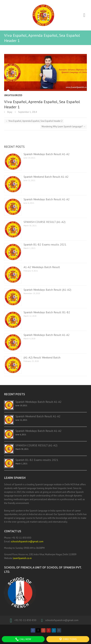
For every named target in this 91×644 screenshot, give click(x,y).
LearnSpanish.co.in (22, 558)
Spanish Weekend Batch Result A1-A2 (46, 177)
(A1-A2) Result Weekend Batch (42, 357)
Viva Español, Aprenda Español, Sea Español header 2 (34, 121)
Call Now (23, 639)
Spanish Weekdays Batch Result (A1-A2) (47, 290)
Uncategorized (13, 95)
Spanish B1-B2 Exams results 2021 (45, 244)
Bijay (10, 112)
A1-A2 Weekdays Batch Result (42, 267)
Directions (68, 639)
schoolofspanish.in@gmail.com (27, 542)
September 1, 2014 (27, 112)
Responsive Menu (84, 15)
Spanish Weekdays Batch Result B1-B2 (47, 312)
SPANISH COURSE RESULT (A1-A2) (45, 222)
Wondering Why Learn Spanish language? (63, 127)
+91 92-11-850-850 (25, 620)
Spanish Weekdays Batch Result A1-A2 (47, 154)
